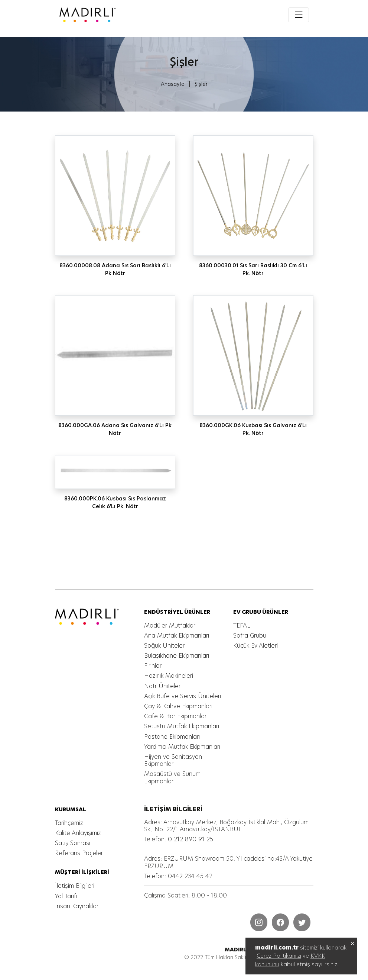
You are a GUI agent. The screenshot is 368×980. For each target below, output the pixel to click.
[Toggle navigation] (299, 15)
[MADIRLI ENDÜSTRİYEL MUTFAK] (116, 15)
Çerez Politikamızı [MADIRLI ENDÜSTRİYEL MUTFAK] (279, 956)
